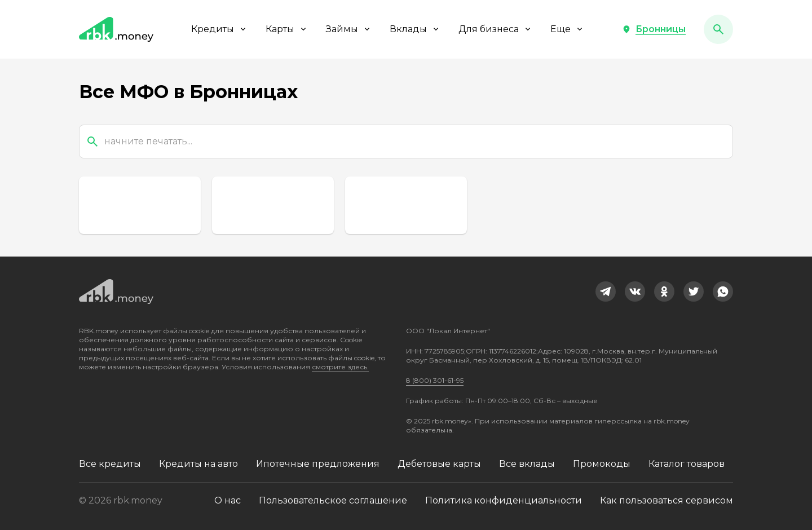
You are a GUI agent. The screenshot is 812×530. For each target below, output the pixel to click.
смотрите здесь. (340, 367)
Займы (349, 29)
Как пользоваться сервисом (667, 500)
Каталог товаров (687, 464)
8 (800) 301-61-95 (435, 380)
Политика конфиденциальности (504, 500)
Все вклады (527, 464)
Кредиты (219, 29)
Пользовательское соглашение (333, 500)
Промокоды (602, 464)
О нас (228, 500)
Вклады (415, 29)
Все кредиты (110, 464)
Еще (567, 29)
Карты (287, 29)
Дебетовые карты (439, 464)
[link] (606, 291)
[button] (654, 29)
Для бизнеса (495, 29)
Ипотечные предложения (318, 464)
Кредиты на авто (198, 464)
